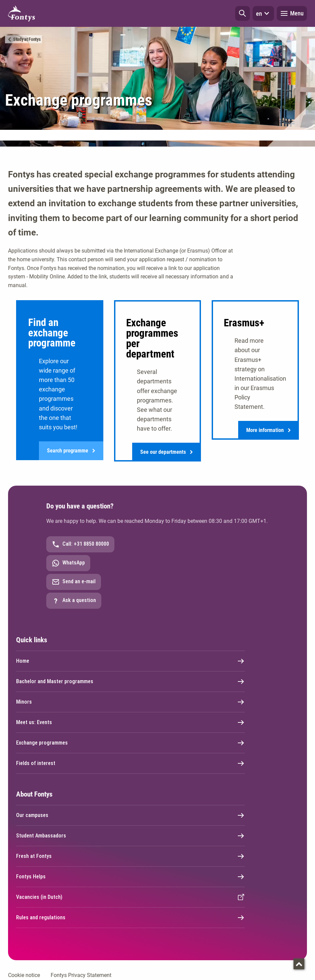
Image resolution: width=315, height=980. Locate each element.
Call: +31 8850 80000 (80, 544)
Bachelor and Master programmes (130, 682)
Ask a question (74, 601)
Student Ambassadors (130, 836)
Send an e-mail (74, 582)
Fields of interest (130, 763)
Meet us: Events (130, 722)
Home (130, 661)
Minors (130, 702)
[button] (243, 13)
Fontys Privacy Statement (81, 975)
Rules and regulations (130, 918)
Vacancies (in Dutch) (130, 897)
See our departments (167, 452)
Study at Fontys (27, 39)
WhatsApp (68, 563)
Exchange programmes (130, 743)
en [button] (263, 13)
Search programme (71, 451)
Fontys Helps (130, 877)
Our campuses (130, 815)
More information (269, 430)
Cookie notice (24, 975)
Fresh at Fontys (130, 856)
